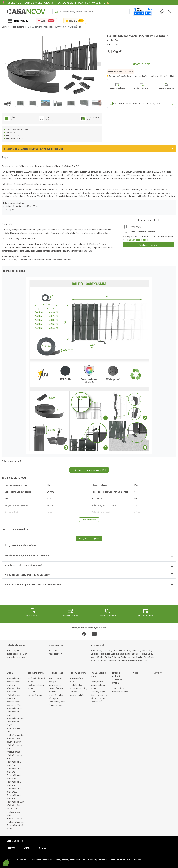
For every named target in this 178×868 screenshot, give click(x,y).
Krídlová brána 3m (15, 735)
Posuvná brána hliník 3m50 (14, 790)
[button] (98, 64)
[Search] (94, 12)
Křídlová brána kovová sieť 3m (14, 703)
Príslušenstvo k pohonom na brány (78, 687)
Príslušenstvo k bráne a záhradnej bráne (99, 685)
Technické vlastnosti (66, 865)
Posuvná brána (14, 678)
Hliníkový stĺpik (98, 692)
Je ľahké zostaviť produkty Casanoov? (23, 565)
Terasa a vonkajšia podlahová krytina (117, 678)
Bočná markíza (55, 705)
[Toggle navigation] (18, 21)
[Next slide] (100, 103)
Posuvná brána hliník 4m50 (14, 777)
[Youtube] (94, 634)
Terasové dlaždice (120, 692)
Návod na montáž (46, 865)
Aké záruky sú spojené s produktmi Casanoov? (27, 555)
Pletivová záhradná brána (35, 693)
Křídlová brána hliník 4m (13, 683)
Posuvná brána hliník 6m (14, 763)
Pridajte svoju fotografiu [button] (89, 538)
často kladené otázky (17, 654)
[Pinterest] (84, 634)
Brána (10, 673)
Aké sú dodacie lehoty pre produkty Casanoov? (28, 575)
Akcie (135, 673)
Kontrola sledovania (16, 657)
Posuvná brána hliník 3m (14, 797)
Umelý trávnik (118, 688)
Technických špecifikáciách (136, 240)
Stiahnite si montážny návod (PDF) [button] (89, 470)
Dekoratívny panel (57, 702)
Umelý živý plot (56, 695)
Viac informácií (89, 520)
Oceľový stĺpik (97, 702)
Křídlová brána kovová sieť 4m (14, 740)
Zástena (53, 692)
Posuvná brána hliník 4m (14, 783)
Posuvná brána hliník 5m (14, 770)
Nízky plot (53, 698)
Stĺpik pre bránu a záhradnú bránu (99, 697)
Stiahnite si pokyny (148, 245)
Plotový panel (55, 678)
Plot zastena (18, 27)
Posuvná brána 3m (15, 802)
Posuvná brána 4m (15, 718)
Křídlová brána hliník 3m (13, 697)
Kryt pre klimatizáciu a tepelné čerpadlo (56, 685)
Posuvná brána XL (15, 708)
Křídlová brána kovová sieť (13, 807)
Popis (10, 865)
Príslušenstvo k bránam (98, 674)
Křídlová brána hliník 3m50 (13, 690)
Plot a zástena (56, 673)
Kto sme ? (54, 650)
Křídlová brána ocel (16, 818)
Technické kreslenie (26, 865)
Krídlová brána (13, 752)
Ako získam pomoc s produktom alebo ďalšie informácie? (33, 584)
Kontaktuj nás (13, 650)
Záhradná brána (36, 673)
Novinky (158, 673)
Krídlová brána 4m (15, 822)
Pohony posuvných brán (77, 693)
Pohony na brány (78, 673)
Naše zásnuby (55, 654)
